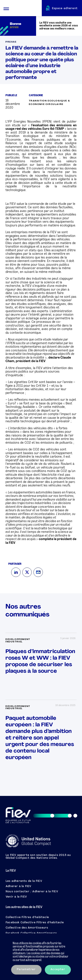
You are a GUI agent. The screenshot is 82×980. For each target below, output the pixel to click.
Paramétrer (26, 970)
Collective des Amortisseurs (27, 928)
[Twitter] (27, 572)
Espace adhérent (65, 9)
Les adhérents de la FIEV (24, 881)
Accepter (58, 970)
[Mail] (38, 572)
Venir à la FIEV (16, 897)
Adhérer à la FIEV (18, 886)
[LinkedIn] (16, 572)
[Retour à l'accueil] (27, 9)
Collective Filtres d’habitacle (27, 917)
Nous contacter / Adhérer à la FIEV (32, 892)
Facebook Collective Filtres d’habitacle (35, 923)
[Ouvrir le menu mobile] (6, 8)
